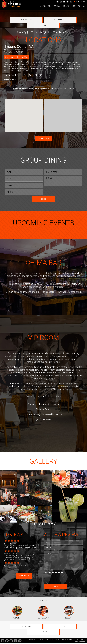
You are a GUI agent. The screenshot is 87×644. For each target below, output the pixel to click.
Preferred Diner (43, 20)
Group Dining (37, 27)
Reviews (65, 27)
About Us (46, 6)
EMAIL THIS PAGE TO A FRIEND (59, 640)
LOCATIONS (81, 2)
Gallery (22, 27)
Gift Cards (70, 20)
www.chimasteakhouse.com (64, 83)
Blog (66, 6)
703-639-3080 (33, 70)
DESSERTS (69, 624)
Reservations (17, 20)
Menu (57, 6)
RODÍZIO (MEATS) (43, 624)
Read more (24, 582)
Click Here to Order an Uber (17, 52)
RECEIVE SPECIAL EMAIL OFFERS (39, 640)
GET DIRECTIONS (44, 133)
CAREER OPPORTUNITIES (78, 640)
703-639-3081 (15, 74)
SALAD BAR (17, 624)
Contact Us (79, 6)
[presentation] (59, 186)
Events (52, 27)
